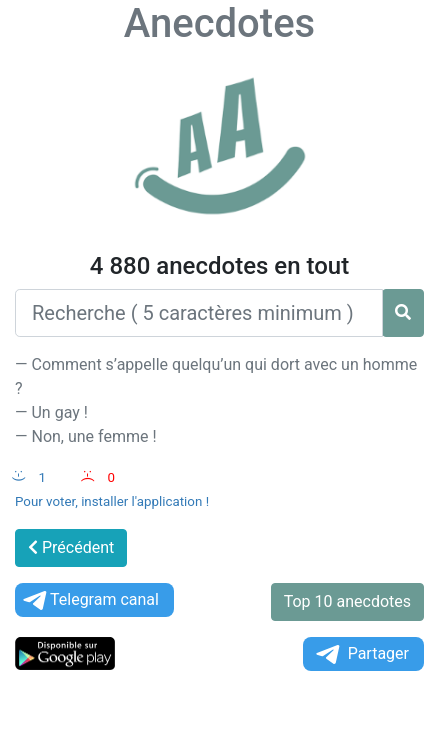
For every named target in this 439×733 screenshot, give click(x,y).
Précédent (71, 547)
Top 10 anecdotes (347, 601)
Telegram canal (89, 600)
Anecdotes (219, 23)
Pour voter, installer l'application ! (112, 501)
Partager (361, 654)
